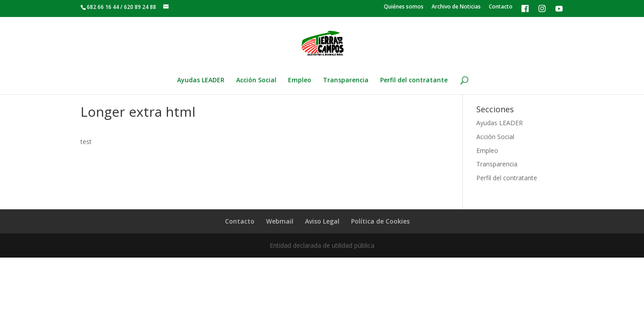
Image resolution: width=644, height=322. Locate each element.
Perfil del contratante (414, 80)
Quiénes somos (404, 7)
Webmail (280, 221)
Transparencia (346, 80)
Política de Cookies (380, 221)
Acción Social (256, 80)
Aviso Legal (322, 221)
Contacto (501, 7)
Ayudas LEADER (201, 80)
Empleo (300, 80)
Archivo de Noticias (456, 7)
